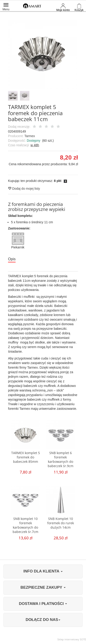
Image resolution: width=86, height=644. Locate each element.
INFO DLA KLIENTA (43, 571)
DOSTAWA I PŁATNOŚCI (43, 604)
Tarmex (30, 136)
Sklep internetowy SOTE (72, 639)
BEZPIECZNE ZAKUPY (43, 587)
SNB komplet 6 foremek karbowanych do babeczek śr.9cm (61, 459)
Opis (12, 259)
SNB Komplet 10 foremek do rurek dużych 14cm (61, 523)
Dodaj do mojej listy (24, 189)
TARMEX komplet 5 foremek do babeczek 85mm (26, 457)
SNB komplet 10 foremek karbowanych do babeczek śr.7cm (25, 525)
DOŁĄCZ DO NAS (43, 620)
